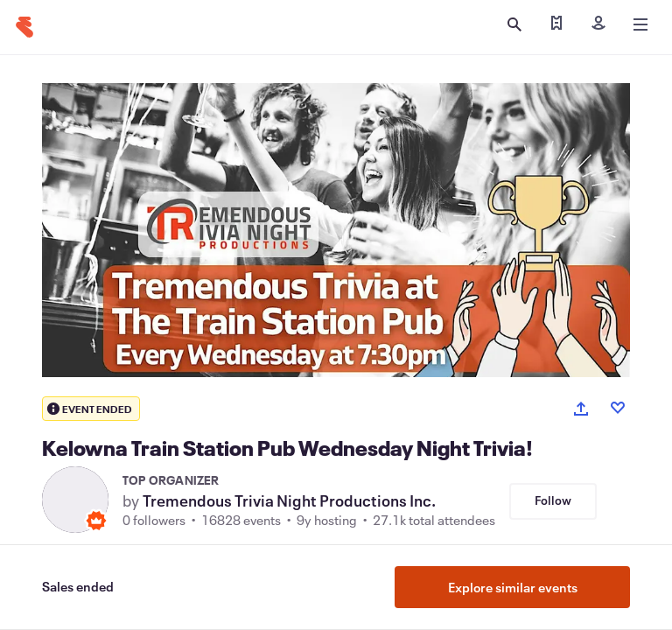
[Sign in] (598, 24)
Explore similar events (513, 587)
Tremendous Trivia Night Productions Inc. (289, 500)
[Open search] (514, 24)
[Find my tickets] (556, 24)
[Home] (24, 27)
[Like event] (618, 408)
